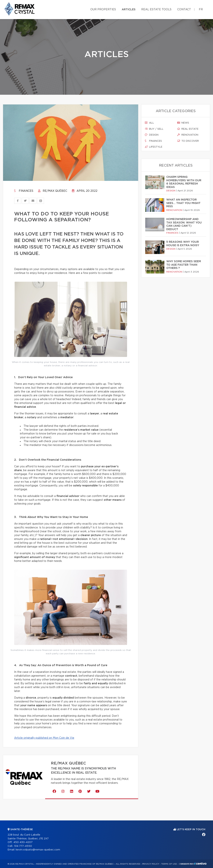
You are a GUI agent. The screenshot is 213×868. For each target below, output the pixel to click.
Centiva (200, 864)
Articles (129, 10)
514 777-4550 (23, 846)
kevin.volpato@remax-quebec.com (38, 850)
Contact (184, 10)
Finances (24, 191)
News (183, 123)
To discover (188, 141)
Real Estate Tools (156, 10)
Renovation (188, 135)
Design (152, 135)
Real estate (188, 129)
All (149, 123)
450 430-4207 (23, 842)
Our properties (103, 10)
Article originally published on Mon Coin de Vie (44, 738)
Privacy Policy (151, 864)
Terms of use (169, 864)
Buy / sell (154, 129)
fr (201, 10)
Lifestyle (154, 147)
